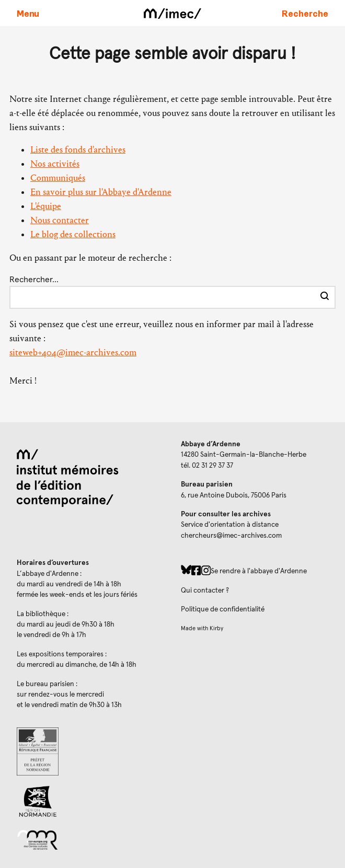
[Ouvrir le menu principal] (28, 13)
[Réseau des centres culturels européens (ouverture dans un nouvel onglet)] (90, 839)
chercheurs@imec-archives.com (231, 536)
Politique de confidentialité (223, 609)
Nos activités (55, 164)
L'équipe (46, 206)
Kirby (216, 628)
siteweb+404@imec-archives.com (73, 352)
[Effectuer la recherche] (325, 297)
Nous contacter (60, 220)
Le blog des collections (73, 234)
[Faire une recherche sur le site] (305, 13)
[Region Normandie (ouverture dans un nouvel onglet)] (90, 801)
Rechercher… (34, 280)
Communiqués (58, 178)
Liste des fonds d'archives (78, 150)
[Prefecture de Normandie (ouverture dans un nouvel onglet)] (90, 751)
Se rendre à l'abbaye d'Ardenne (259, 571)
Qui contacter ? (205, 591)
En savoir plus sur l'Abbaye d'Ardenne (101, 192)
